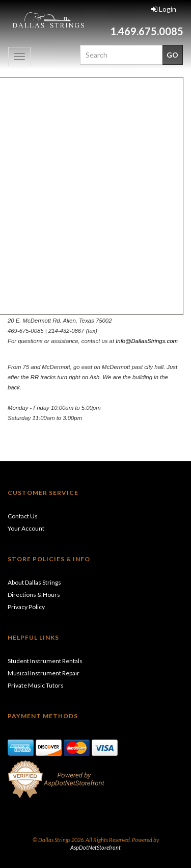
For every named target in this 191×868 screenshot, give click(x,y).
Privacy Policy (26, 607)
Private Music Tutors (36, 685)
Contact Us (23, 516)
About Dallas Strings (34, 582)
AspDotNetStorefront (95, 847)
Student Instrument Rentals (45, 661)
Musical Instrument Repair (44, 673)
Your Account (26, 528)
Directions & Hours (34, 595)
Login (164, 9)
